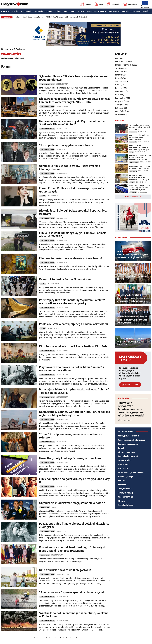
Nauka (89, 11)
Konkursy (18, 17)
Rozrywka (122, 485)
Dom (117, 95)
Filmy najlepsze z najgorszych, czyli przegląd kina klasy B (74, 481)
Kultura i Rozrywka (47, 84)
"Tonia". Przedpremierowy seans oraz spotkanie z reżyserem (71, 436)
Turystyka (136, 11)
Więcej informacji (125, 420)
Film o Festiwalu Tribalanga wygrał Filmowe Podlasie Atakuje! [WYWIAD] (73, 235)
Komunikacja (130, 4)
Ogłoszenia (113, 4)
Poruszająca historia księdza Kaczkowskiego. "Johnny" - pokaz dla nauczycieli (74, 391)
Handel (121, 448)
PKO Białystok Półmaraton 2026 (57, 17)
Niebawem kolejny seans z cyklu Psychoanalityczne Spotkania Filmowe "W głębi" (72, 123)
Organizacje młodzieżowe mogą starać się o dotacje (72, 503)
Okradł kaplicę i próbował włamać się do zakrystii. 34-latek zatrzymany (140, 188)
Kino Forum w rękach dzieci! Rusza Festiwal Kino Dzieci (74, 346)
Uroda (118, 85)
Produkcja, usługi (125, 477)
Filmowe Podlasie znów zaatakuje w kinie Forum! (70, 258)
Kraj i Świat (120, 111)
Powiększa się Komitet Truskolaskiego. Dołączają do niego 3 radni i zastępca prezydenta (73, 549)
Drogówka (119, 101)
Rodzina (119, 88)
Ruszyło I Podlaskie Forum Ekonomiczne (65, 279)
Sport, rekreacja (125, 489)
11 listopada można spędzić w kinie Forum (66, 145)
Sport (66, 11)
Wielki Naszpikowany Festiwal (33, 17)
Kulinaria (119, 108)
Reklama (121, 481)
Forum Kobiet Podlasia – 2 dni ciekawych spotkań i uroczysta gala (72, 190)
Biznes (81, 11)
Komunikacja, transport (128, 456)
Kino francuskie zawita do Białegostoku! (65, 570)
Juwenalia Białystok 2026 (78, 17)
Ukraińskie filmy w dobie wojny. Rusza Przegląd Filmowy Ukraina (70, 168)
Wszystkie (119, 58)
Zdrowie (126, 11)
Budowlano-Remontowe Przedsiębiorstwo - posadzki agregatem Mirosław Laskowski (131, 409)
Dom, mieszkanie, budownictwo (131, 440)
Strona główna (7, 49)
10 (67, 638)
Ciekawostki (120, 115)
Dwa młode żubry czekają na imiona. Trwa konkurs (139, 168)
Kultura (58, 11)
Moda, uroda (123, 464)
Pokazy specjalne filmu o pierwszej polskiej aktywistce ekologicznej (74, 525)
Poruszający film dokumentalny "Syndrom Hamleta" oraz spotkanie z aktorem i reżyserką (72, 302)
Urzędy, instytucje (125, 497)
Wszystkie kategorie (126, 505)
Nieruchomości (100, 11)
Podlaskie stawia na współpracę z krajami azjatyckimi (74, 324)
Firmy (99, 4)
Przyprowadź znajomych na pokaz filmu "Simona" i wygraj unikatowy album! (72, 369)
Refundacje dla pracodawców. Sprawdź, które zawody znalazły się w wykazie (139, 147)
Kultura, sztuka (124, 460)
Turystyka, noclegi (125, 493)
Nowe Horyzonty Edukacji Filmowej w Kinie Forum (71, 458)
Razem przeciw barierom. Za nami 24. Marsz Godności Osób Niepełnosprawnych (139, 137)
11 (71, 638)
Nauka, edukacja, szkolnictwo (131, 472)
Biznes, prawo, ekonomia (128, 436)
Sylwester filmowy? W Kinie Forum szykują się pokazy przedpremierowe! (73, 78)
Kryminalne (120, 98)
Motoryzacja (114, 11)
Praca (73, 11)
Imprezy (86, 4)
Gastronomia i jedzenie (128, 444)
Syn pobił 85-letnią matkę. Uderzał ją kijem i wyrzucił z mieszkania (140, 127)
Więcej (146, 11)
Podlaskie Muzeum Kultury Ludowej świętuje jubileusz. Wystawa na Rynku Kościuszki (140, 157)
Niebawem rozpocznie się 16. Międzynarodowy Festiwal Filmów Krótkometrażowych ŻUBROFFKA (74, 101)
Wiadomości (26, 11)
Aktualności (45, 507)
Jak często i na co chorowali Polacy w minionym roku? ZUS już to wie (139, 178)
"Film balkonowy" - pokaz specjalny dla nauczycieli (72, 592)
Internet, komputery (126, 452)
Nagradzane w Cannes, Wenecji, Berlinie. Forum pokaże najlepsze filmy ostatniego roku (75, 414)
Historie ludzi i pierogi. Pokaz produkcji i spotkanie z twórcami (73, 212)
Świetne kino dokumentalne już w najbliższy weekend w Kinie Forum (74, 615)
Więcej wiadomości (132, 197)
